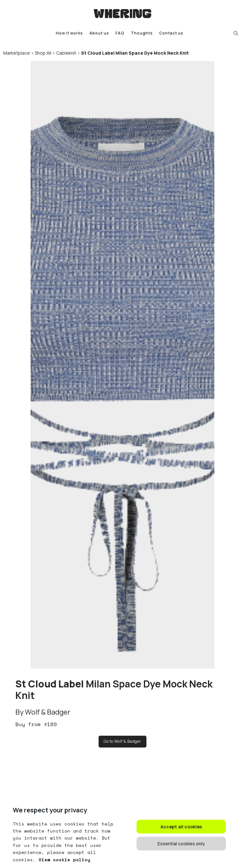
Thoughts (142, 33)
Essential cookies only (181, 844)
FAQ (120, 33)
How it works (69, 33)
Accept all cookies (181, 827)
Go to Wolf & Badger (122, 741)
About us (99, 33)
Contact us (171, 33)
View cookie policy (63, 860)
